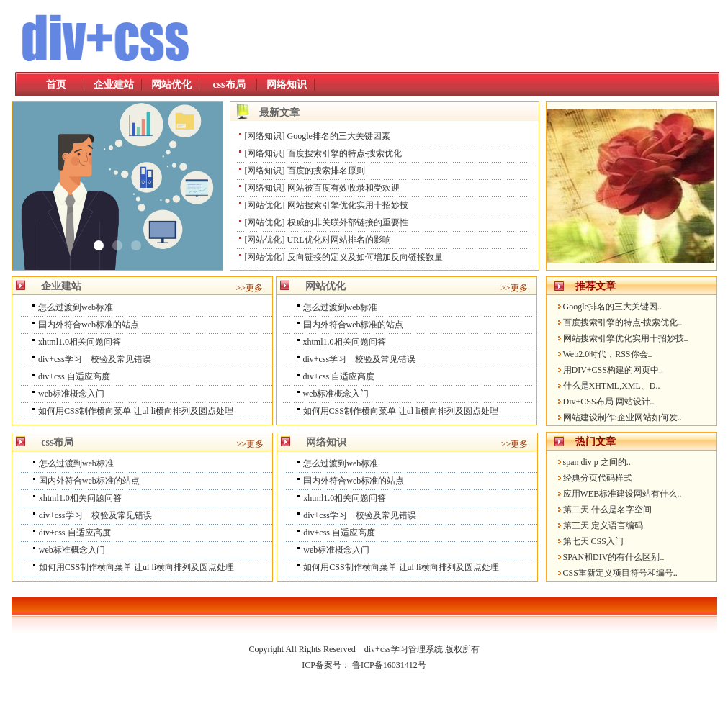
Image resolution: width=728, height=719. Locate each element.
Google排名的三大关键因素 (339, 136)
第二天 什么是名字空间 (607, 510)
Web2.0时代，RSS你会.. (608, 354)
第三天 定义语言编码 (603, 525)
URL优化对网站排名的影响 (339, 240)
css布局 (229, 85)
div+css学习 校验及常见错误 (95, 359)
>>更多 (250, 288)
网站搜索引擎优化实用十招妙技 (348, 205)
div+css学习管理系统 (404, 649)
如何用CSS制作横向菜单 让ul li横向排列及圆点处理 (136, 411)
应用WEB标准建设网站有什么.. (623, 494)
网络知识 (287, 85)
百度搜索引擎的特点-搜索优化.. (623, 322)
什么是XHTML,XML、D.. (612, 386)
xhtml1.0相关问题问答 (80, 342)
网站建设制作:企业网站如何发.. (623, 417)
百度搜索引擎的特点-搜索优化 (345, 153)
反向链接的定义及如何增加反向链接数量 (365, 257)
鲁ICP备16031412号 (388, 665)
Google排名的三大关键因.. (612, 307)
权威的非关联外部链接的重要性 (348, 222)
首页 (56, 85)
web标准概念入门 (71, 394)
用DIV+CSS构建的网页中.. (613, 370)
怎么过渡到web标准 (76, 307)
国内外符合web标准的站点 (89, 325)
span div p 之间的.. (597, 462)
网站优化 (171, 85)
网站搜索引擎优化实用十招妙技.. (626, 338)
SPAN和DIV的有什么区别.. (614, 557)
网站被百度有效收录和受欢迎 (343, 188)
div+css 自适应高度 (74, 376)
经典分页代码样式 (598, 478)
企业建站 (114, 85)
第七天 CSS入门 (593, 541)
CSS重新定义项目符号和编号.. (620, 573)
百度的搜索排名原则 (326, 171)
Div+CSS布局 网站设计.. (609, 402)
